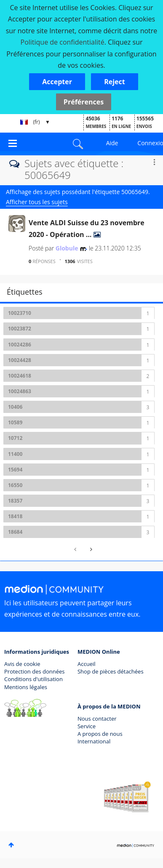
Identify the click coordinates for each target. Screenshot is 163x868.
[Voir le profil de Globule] (67, 248)
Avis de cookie (22, 664)
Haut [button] (11, 845)
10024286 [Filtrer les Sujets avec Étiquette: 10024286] (20, 345)
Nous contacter (97, 719)
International (94, 741)
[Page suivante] (90, 549)
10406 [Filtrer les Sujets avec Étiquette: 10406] (15, 407)
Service (87, 726)
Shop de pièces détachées (111, 671)
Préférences (84, 102)
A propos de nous (100, 734)
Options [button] (154, 162)
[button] (57, 82)
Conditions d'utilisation (33, 679)
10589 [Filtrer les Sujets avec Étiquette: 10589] (15, 422)
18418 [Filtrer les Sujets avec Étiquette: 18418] (15, 516)
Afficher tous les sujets (37, 202)
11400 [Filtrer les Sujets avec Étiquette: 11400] (15, 454)
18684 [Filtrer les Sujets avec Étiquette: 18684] (15, 532)
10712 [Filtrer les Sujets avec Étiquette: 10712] (15, 438)
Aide (112, 143)
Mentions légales (26, 687)
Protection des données (35, 671)
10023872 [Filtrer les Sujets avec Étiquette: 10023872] (20, 329)
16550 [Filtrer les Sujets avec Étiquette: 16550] (15, 485)
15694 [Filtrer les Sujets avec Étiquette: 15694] (15, 470)
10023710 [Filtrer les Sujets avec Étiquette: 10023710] (20, 313)
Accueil (87, 664)
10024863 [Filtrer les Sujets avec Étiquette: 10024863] (20, 391)
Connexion (150, 143)
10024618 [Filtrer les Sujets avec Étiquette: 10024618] (20, 376)
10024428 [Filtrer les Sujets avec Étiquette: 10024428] (20, 360)
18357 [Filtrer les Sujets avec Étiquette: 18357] (15, 501)
